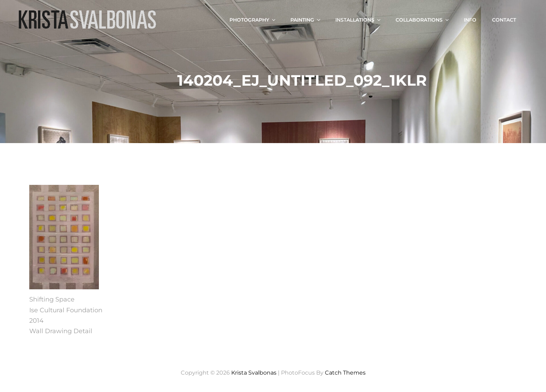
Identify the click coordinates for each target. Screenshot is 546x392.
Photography (253, 20)
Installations (358, 20)
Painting (306, 20)
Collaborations (423, 20)
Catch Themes (345, 373)
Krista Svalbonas (254, 373)
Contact (504, 20)
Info (470, 20)
